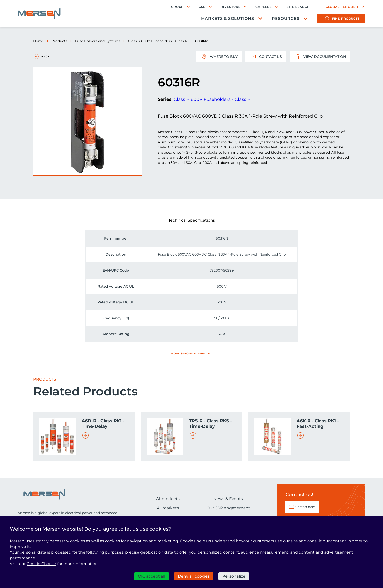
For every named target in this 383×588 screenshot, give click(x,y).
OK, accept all (152, 576)
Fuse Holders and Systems (98, 41)
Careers (264, 7)
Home (38, 41)
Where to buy (219, 57)
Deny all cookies (194, 576)
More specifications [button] (188, 354)
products (346, 18)
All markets (168, 508)
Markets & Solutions (228, 18)
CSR (202, 7)
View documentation (320, 57)
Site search (298, 7)
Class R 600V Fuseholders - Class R (158, 41)
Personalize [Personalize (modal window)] (234, 576)
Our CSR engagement (228, 508)
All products (168, 499)
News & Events (228, 499)
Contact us (266, 57)
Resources (286, 18)
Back (45, 57)
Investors (231, 7)
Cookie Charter (41, 564)
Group (177, 7)
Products (59, 41)
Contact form (305, 507)
